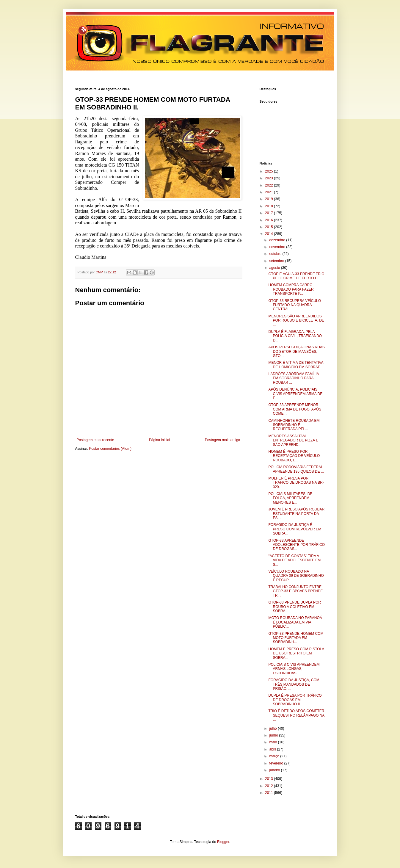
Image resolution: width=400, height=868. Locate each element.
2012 (269, 786)
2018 (269, 206)
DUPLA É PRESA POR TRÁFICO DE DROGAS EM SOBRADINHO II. (295, 700)
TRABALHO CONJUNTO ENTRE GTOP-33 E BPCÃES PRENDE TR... (295, 591)
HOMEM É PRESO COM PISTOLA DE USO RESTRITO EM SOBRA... (296, 653)
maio (273, 742)
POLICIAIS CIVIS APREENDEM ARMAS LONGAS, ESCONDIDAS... (294, 669)
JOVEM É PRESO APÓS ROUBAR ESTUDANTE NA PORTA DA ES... (296, 514)
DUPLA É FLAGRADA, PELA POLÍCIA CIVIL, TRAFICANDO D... (295, 336)
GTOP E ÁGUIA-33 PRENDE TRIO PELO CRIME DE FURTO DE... (296, 276)
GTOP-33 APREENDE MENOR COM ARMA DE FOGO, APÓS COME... (295, 409)
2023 (269, 178)
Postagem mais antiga (223, 440)
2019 (269, 199)
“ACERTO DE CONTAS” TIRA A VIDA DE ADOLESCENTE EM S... (294, 560)
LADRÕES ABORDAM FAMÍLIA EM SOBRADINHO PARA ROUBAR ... (293, 378)
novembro (278, 247)
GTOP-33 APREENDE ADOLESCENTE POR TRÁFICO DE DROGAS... (296, 545)
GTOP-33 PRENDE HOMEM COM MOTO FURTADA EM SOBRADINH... (296, 638)
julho (273, 728)
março (275, 756)
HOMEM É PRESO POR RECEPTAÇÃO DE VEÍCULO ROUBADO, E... (294, 456)
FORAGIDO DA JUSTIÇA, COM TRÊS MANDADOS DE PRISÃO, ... (294, 684)
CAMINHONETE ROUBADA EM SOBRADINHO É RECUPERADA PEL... (294, 425)
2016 (269, 220)
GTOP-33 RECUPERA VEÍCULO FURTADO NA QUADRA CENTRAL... (295, 305)
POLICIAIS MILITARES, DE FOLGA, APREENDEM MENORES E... (290, 498)
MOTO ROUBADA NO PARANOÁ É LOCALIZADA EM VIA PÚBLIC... (295, 622)
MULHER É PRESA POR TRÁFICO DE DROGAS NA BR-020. (296, 483)
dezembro (278, 240)
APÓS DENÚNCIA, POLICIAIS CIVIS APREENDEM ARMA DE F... (295, 394)
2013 (269, 779)
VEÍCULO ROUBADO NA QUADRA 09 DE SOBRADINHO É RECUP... (296, 576)
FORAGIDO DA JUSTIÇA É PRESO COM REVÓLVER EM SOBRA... (295, 529)
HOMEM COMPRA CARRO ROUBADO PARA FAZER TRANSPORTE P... (291, 289)
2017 (269, 213)
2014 (269, 234)
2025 (269, 171)
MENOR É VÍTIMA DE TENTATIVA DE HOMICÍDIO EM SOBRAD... (296, 365)
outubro (276, 254)
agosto (275, 268)
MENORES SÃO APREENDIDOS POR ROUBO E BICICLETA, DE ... (296, 321)
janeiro (275, 770)
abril (273, 749)
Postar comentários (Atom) (110, 449)
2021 (269, 192)
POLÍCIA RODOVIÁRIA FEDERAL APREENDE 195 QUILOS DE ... (296, 469)
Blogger (223, 842)
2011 (269, 793)
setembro (277, 261)
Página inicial (160, 440)
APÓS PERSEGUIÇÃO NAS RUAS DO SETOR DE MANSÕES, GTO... (296, 351)
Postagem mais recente (95, 440)
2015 (269, 227)
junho (274, 735)
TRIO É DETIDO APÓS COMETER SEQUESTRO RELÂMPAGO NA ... (296, 715)
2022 (269, 185)
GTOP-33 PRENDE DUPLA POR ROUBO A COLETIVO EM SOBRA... (295, 607)
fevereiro (277, 763)
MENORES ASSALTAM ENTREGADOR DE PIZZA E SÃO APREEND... (293, 440)
